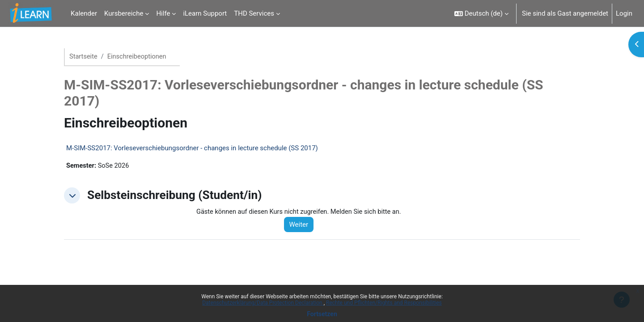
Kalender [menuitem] (84, 13)
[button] (481, 13)
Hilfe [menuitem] (163, 13)
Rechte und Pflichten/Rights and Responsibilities (384, 303)
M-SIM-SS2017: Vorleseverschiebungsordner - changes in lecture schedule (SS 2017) (192, 148)
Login (624, 13)
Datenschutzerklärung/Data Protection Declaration (263, 303)
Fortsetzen (322, 314)
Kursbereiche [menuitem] (124, 13)
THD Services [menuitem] (254, 13)
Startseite (84, 57)
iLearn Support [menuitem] (205, 13)
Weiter (302, 225)
